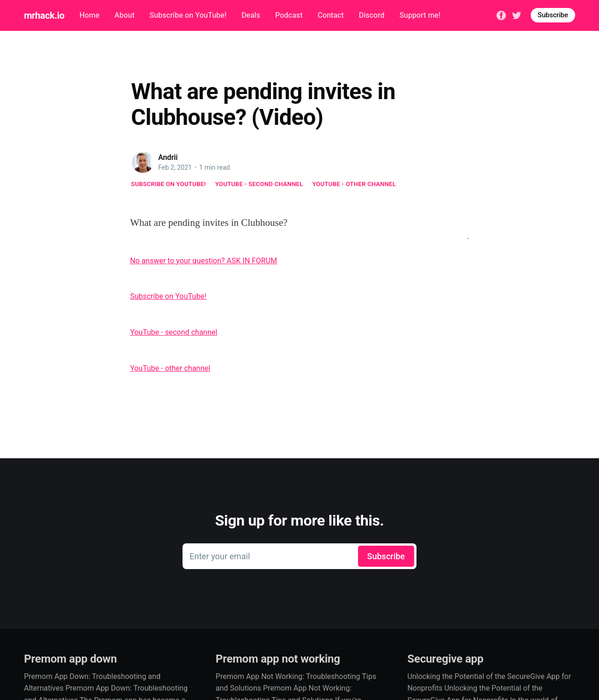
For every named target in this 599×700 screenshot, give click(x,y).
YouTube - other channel (354, 184)
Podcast (289, 15)
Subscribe (553, 15)
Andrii (168, 157)
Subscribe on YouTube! (188, 15)
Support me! (420, 15)
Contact (331, 15)
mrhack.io (44, 15)
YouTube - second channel (259, 184)
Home (90, 15)
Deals (251, 15)
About (125, 15)
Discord (372, 15)
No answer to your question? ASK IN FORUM (204, 261)
